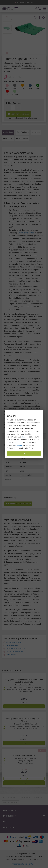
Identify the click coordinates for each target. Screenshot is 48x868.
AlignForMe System (27, 233)
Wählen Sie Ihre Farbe (14, 81)
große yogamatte (24, 798)
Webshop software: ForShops (24, 864)
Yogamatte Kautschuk (11, 802)
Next (7, 53)
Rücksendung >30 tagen (24, 2)
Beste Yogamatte (9, 798)
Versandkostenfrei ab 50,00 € (14, 649)
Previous (7, 17)
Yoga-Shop (38, 798)
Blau (30, 88)
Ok (24, 453)
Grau (15, 88)
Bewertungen (8, 138)
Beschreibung (8, 132)
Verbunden (36, 132)
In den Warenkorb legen (18, 114)
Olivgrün (15, 94)
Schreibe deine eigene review (18, 504)
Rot (7, 94)
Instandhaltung (22, 138)
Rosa (7, 88)
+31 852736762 (10, 655)
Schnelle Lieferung (11, 645)
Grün (38, 88)
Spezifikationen (23, 132)
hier (24, 437)
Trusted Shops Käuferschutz (14, 652)
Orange (23, 88)
